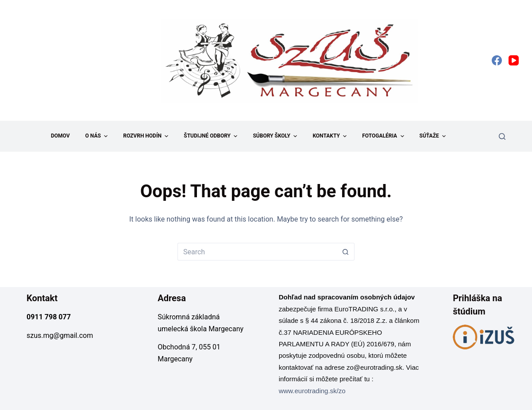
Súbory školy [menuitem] (276, 136)
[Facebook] (497, 60)
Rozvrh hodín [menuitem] (147, 136)
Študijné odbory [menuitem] (212, 136)
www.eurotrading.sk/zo (312, 391)
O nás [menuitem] (98, 136)
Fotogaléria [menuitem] (384, 136)
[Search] (502, 136)
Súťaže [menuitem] (434, 136)
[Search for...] (257, 252)
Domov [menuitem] (60, 136)
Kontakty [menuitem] (331, 136)
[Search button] (346, 252)
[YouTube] (514, 60)
